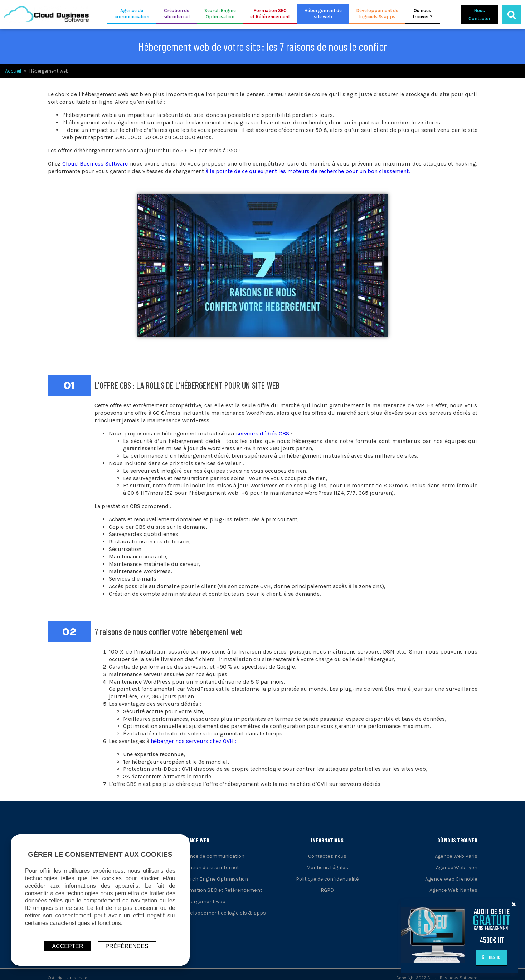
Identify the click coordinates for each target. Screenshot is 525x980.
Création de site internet (210, 868)
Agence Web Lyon (457, 868)
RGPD (327, 890)
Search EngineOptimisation (220, 14)
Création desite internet (177, 14)
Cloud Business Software (95, 164)
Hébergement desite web (323, 14)
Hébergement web (203, 902)
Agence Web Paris (456, 856)
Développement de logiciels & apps (223, 913)
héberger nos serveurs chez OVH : (194, 741)
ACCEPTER (67, 946)
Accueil (13, 71)
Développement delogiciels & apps (377, 14)
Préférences (127, 946)
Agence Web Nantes (453, 890)
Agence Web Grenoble (451, 879)
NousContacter (480, 14)
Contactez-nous (327, 856)
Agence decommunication (132, 14)
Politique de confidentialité (327, 879)
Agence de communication (213, 856)
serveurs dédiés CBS (263, 434)
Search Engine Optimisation (215, 879)
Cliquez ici (500, 957)
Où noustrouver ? (423, 14)
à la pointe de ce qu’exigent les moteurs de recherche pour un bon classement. (308, 171)
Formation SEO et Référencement (222, 890)
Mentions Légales (327, 868)
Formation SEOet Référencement (270, 14)
